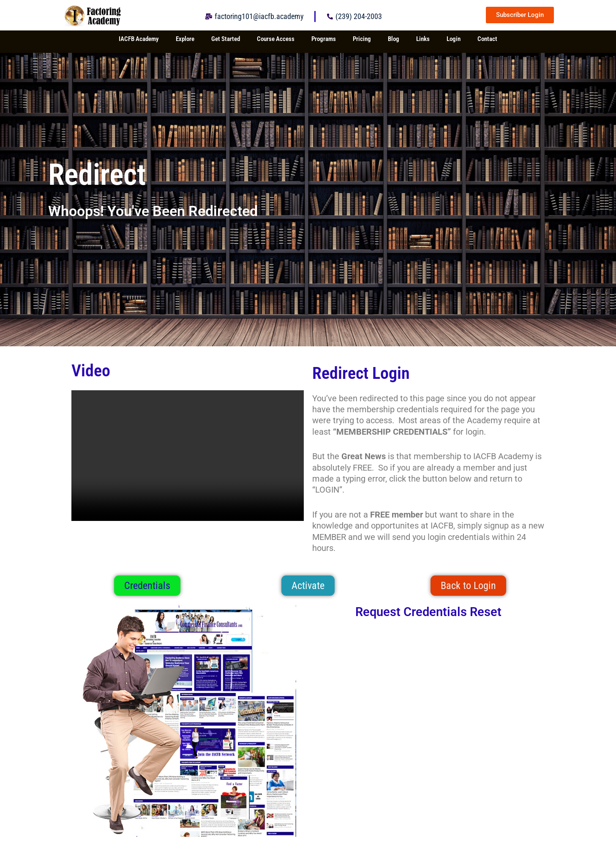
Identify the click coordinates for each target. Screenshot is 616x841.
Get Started (226, 39)
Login (454, 39)
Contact (487, 39)
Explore (185, 39)
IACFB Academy (139, 39)
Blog (394, 39)
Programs (324, 39)
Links (423, 39)
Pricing (362, 39)
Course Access (276, 39)
